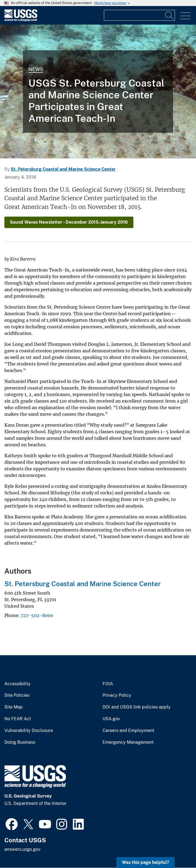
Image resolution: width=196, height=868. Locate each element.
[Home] (21, 20)
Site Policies (17, 695)
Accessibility (17, 684)
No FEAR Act (18, 719)
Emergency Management (128, 742)
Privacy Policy (117, 695)
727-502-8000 (37, 615)
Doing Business (20, 742)
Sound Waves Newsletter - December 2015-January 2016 (69, 222)
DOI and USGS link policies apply (137, 707)
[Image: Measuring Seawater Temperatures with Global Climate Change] (98, 91)
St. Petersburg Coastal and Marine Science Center (63, 169)
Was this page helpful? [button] (146, 862)
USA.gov (111, 719)
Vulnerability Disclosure (29, 731)
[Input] (139, 15)
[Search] (169, 15)
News (36, 70)
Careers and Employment (128, 731)
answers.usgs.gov (22, 849)
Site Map (14, 707)
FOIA (108, 684)
